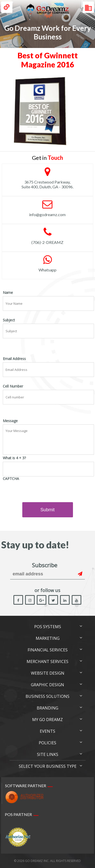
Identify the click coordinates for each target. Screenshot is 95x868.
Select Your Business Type (48, 766)
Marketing (48, 638)
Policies (48, 743)
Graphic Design (48, 685)
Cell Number (13, 386)
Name (8, 293)
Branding (48, 708)
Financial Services (48, 650)
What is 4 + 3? (14, 458)
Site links (48, 754)
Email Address (14, 359)
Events (48, 731)
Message (10, 421)
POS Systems (48, 627)
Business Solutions (48, 696)
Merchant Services (48, 661)
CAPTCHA (11, 479)
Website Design (48, 673)
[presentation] (41, 492)
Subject (9, 320)
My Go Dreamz (48, 720)
